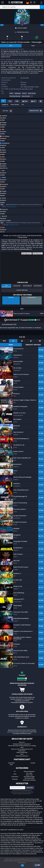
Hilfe (38, 865)
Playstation (15, 778)
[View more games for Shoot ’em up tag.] (32, 94)
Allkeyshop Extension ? (22, 758)
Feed (33, 46)
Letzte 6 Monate (27, 288)
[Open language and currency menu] (32, 2)
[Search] (42, 7)
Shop (11, 766)
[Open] (3, 2)
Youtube (33, 765)
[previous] (2, 25)
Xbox (15, 776)
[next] (42, 25)
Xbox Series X (25, 89)
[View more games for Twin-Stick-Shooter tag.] (15, 97)
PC (15, 773)
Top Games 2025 (29, 780)
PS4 (12, 89)
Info (11, 46)
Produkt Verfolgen (22, 292)
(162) (29, 322)
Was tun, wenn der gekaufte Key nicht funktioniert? (22, 752)
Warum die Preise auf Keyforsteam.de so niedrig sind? (22, 748)
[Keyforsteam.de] (15, 2)
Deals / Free (29, 777)
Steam (37, 87)
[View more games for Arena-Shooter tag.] (26, 97)
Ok (22, 865)
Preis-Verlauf (15, 105)
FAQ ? (22, 756)
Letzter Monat (38, 288)
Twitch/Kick (11, 765)
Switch (31, 89)
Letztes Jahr (17, 288)
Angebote (5, 105)
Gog (22, 87)
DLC (23, 105)
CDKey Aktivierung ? (22, 754)
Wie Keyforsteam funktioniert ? (22, 746)
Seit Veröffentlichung (6, 288)
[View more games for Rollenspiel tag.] (18, 94)
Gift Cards (29, 775)
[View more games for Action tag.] (12, 94)
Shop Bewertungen (29, 778)
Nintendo (15, 781)
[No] (42, 862)
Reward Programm (29, 773)
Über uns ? (22, 744)
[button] (41, 2)
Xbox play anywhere (29, 87)
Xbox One (19, 89)
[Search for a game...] (22, 7)
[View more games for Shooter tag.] (24, 94)
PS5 (15, 89)
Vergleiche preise (12, 207)
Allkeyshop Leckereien (29, 782)
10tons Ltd (23, 82)
